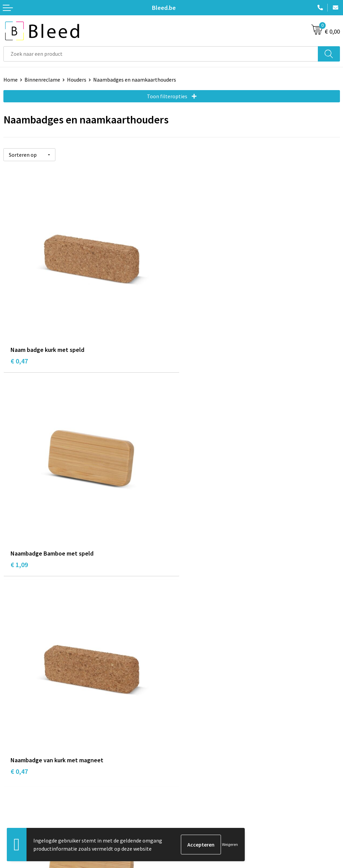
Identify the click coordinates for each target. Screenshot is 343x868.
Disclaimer (187, 810)
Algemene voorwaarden (202, 779)
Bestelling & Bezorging (31, 789)
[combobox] (161, 54)
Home (11, 80)
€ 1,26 (187, 552)
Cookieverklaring (195, 789)
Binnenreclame (42, 80)
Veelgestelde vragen (198, 685)
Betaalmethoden (23, 800)
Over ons (185, 674)
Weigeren (230, 844)
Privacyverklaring (195, 800)
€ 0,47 (19, 353)
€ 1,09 (187, 353)
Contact (13, 779)
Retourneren (18, 810)
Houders (77, 80)
